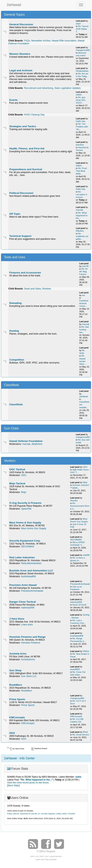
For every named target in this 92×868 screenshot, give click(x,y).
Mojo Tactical (17, 483)
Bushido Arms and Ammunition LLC (31, 571)
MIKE (64, 814)
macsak (79, 210)
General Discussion (21, 24)
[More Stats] (13, 786)
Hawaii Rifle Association (64, 41)
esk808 (86, 555)
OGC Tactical (17, 469)
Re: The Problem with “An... (82, 127)
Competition (17, 360)
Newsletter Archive (41, 41)
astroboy (80, 145)
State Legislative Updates (67, 88)
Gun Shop (15, 670)
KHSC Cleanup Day (34, 115)
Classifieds (16, 404)
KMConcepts (17, 717)
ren (83, 295)
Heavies (74, 500)
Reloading (15, 303)
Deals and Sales (32, 289)
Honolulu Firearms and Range (27, 637)
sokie (78, 777)
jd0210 (16, 814)
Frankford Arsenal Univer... (84, 303)
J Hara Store (17, 619)
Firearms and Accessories (25, 273)
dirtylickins (37, 444)
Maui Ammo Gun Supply (34, 528)
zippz (78, 24)
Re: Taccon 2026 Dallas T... (82, 29)
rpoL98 (85, 266)
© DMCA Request (46, 851)
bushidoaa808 (28, 576)
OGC (24, 475)
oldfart (79, 95)
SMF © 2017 (44, 857)
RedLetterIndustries (31, 563)
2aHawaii (14, 4)
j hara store (27, 625)
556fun (86, 651)
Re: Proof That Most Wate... (81, 171)
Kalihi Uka (80, 121)
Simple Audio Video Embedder (46, 860)
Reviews (47, 289)
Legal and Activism (21, 70)
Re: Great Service (81, 735)
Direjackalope (82, 71)
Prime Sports (17, 699)
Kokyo (10, 814)
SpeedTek (26, 509)
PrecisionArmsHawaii (32, 591)
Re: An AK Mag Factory (83, 272)
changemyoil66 (83, 50)
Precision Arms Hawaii (23, 585)
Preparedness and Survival (26, 169)
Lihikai (58, 814)
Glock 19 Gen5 (79, 605)
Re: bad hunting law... (84, 330)
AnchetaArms (28, 659)
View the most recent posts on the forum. (28, 783)
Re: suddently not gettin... (82, 236)
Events (13, 100)
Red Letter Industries (22, 557)
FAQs (27, 41)
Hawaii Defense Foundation (26, 441)
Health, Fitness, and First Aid (27, 148)
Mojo (24, 492)
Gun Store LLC (29, 676)
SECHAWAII (27, 547)
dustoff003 (75, 669)
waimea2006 (28, 608)
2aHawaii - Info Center (19, 758)
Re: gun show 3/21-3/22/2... (81, 100)
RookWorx (16, 685)
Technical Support (20, 236)
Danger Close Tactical (23, 602)
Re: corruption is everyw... (81, 194)
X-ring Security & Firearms (25, 503)
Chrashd (71, 814)
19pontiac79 (25, 814)
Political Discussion (21, 193)
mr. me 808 (43, 814)
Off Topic (15, 214)
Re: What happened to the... (82, 215)
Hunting (14, 331)
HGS (12, 733)
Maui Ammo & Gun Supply (25, 523)
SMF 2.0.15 (34, 857)
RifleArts (80, 231)
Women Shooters (20, 54)
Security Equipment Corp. (25, 541)
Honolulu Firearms (31, 643)
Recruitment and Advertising (38, 88)
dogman (52, 814)
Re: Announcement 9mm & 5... (80, 506)
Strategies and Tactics (23, 126)
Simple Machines (56, 857)
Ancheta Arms (18, 654)
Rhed (85, 732)
